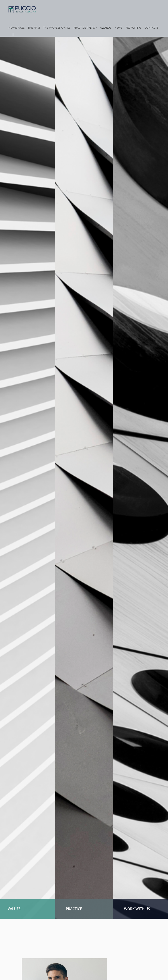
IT (13, 35)
